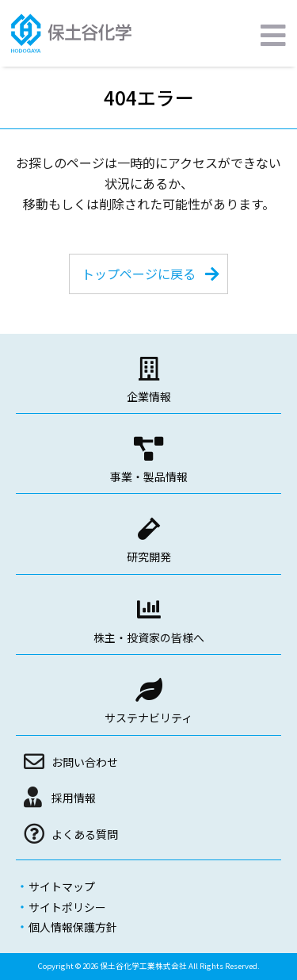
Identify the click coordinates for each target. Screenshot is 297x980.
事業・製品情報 (149, 477)
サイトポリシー (67, 907)
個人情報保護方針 (73, 927)
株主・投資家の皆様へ (149, 637)
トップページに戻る (139, 274)
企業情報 (149, 396)
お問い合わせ (85, 762)
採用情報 (74, 798)
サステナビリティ (148, 718)
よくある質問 (85, 834)
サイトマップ (62, 886)
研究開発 (149, 557)
